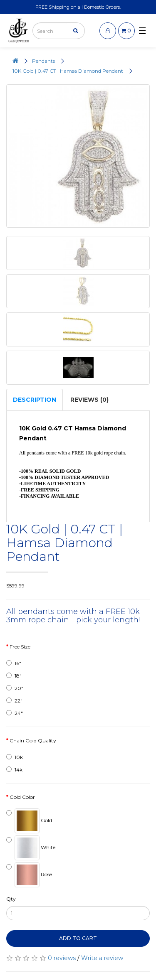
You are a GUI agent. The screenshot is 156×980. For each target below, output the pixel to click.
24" (15, 713)
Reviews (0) (89, 400)
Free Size (20, 647)
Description (35, 400)
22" (14, 701)
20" (15, 688)
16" (14, 663)
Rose (29, 875)
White (31, 848)
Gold (29, 821)
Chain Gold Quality (33, 741)
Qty (11, 899)
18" (14, 676)
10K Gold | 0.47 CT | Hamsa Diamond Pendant (68, 71)
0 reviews (62, 958)
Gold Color (22, 797)
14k (14, 770)
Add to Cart (78, 938)
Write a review (102, 958)
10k (15, 757)
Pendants (43, 61)
